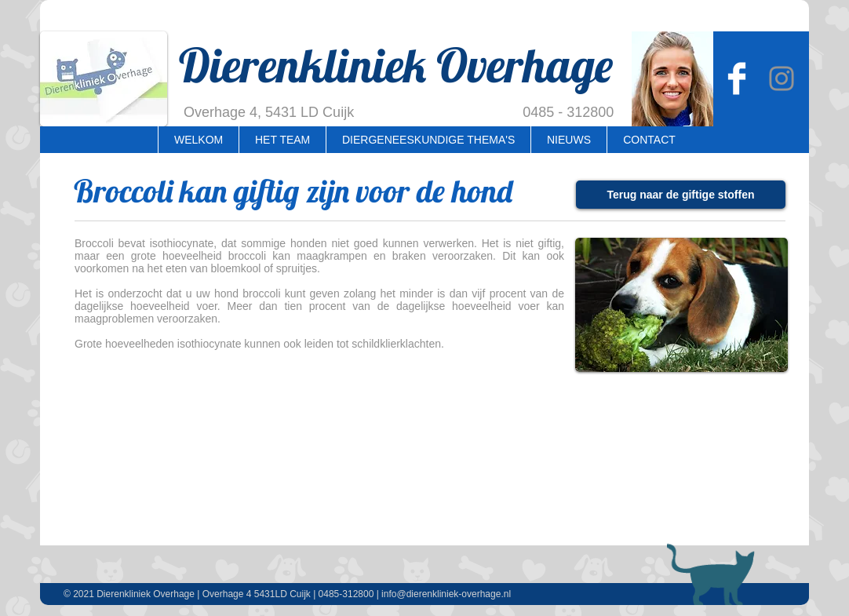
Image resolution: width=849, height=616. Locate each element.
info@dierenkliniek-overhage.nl (446, 594)
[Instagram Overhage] (782, 78)
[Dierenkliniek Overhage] (737, 78)
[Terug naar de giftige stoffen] (681, 195)
